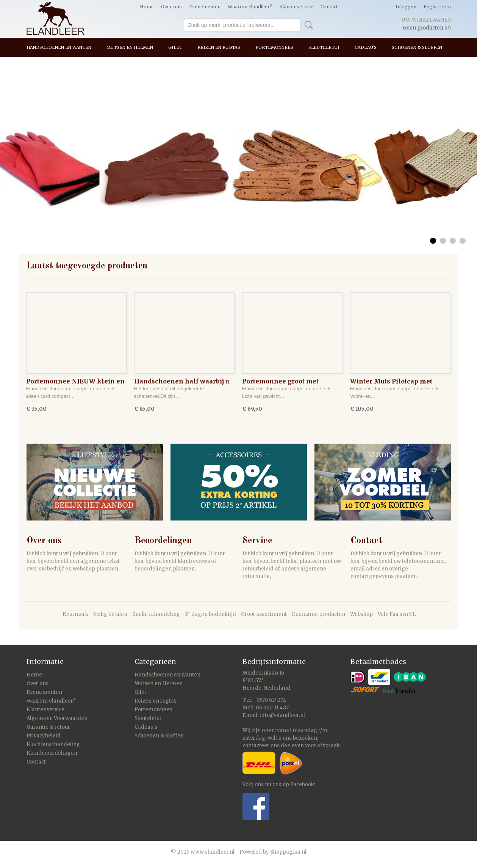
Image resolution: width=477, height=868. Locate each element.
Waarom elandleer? (250, 7)
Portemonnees (274, 47)
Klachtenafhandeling (53, 744)
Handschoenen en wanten (59, 47)
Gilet (175, 47)
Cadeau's (366, 47)
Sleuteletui (324, 47)
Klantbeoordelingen (52, 753)
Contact (329, 7)
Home (147, 7)
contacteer (256, 746)
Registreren (437, 7)
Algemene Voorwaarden (57, 718)
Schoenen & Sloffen (417, 47)
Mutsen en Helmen (130, 47)
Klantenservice (296, 7)
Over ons (171, 7)
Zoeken (307, 25)
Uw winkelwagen (426, 20)
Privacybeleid (44, 736)
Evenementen (205, 7)
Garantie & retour (48, 727)
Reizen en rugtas (219, 47)
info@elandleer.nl (282, 715)
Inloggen (406, 7)
